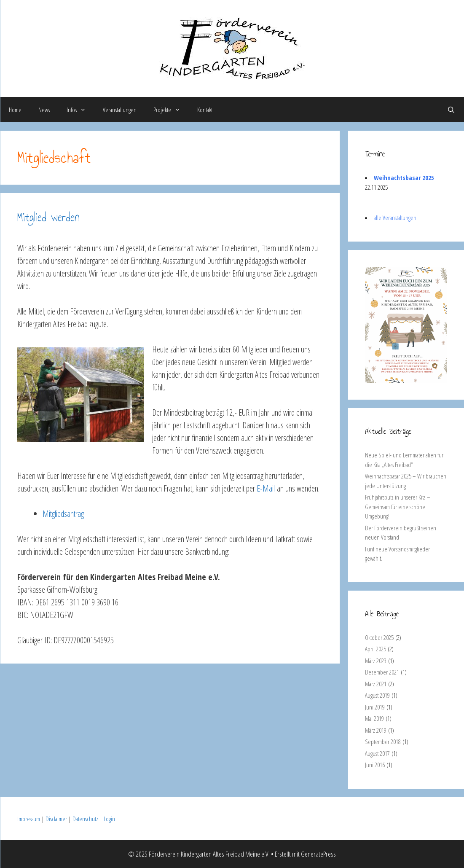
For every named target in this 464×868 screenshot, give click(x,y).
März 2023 (376, 661)
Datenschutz (85, 819)
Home (15, 110)
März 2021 (376, 684)
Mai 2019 (374, 718)
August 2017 (377, 753)
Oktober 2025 (379, 637)
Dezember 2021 (382, 672)
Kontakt (205, 110)
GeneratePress (318, 854)
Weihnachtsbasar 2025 (404, 177)
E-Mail (266, 488)
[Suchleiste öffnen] (451, 110)
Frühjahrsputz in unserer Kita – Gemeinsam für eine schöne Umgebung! (398, 507)
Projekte (171, 110)
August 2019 (377, 695)
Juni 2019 (375, 707)
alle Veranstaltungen (395, 218)
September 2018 (383, 742)
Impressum (29, 819)
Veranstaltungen (120, 110)
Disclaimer (56, 819)
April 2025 (375, 649)
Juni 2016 (375, 765)
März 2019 (376, 730)
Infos (80, 110)
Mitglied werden (48, 217)
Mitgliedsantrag (63, 514)
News (44, 110)
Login (109, 819)
